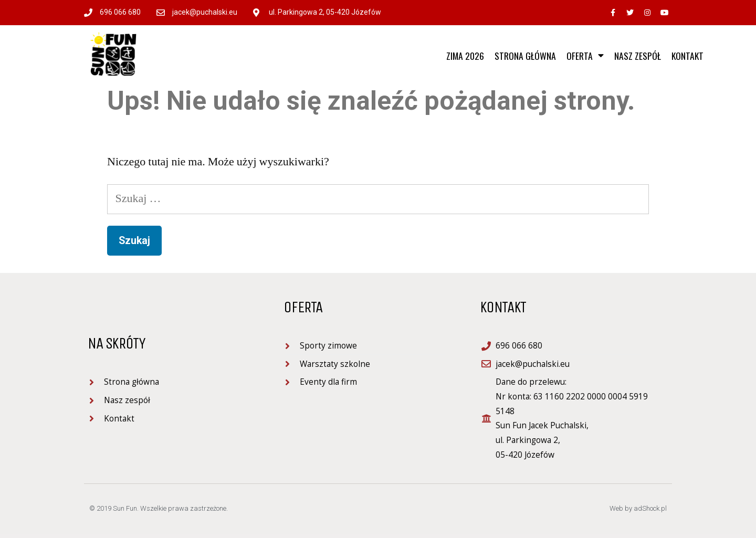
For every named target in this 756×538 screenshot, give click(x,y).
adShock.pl (650, 508)
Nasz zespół (638, 56)
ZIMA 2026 (465, 56)
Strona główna (525, 56)
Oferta (585, 56)
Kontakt (687, 56)
